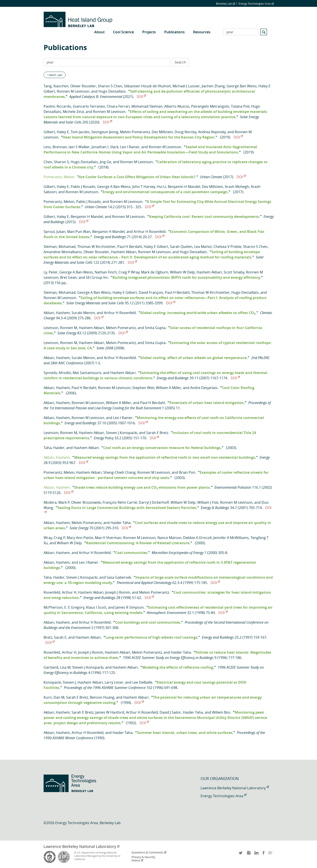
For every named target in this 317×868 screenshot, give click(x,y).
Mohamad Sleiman (147, 106)
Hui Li (161, 187)
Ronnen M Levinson (73, 91)
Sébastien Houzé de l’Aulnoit (147, 86)
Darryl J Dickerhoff (154, 502)
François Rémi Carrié (120, 502)
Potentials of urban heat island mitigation (206, 403)
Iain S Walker (79, 147)
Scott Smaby (234, 272)
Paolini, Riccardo (57, 106)
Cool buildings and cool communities (148, 622)
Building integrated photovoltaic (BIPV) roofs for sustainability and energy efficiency (186, 277)
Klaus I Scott (96, 607)
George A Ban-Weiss (114, 187)
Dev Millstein (162, 132)
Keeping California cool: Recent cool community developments (204, 217)
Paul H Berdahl (130, 247)
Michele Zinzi (73, 112)
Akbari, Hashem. (57, 457)
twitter (241, 854)
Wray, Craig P (54, 538)
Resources (202, 32)
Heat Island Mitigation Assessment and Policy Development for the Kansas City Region (139, 137)
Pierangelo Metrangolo (210, 106)
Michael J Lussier (186, 86)
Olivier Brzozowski (86, 502)
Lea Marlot (203, 247)
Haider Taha (121, 523)
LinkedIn (256, 854)
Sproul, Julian (54, 232)
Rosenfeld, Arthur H (60, 592)
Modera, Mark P (56, 502)
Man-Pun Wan (79, 232)
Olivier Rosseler (83, 86)
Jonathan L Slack (105, 147)
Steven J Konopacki (122, 433)
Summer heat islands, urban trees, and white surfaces (185, 733)
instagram (249, 854)
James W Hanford (110, 712)
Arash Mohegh (237, 187)
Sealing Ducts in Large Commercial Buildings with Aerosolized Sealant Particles (127, 508)
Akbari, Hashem (57, 313)
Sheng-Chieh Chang (119, 472)
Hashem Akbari (124, 252)
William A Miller (169, 388)
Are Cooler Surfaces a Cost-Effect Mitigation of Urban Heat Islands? (137, 177)
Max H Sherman (108, 538)
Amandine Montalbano (63, 252)
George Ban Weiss (242, 86)
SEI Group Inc (97, 277)
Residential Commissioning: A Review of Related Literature (138, 543)
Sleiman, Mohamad (60, 247)
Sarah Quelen (181, 247)
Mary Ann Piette (80, 538)
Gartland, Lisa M (57, 667)
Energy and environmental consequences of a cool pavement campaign (165, 192)
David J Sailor (170, 712)
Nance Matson (169, 538)
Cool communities (131, 553)
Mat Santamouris (87, 373)
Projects (149, 32)
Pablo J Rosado (83, 187)
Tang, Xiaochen (56, 86)
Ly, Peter (51, 272)
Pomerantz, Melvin (59, 202)
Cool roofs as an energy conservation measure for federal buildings (162, 448)
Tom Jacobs (80, 132)
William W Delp (182, 272)
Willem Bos (221, 712)
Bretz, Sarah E (55, 637)
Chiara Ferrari (118, 106)
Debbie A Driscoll (197, 538)
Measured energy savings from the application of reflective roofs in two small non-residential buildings (165, 457)
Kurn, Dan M (54, 697)
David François (151, 292)
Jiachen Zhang (213, 86)
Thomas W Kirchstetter (96, 247)
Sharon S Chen (110, 86)
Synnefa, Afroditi (57, 373)
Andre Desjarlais (204, 388)
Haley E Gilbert (156, 247)
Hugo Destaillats (112, 91)
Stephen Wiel (143, 388)
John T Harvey (144, 187)
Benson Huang (102, 697)
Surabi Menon (83, 313)
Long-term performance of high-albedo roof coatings (151, 637)
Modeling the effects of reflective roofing (178, 667)
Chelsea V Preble (227, 247)
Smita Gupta (155, 328)
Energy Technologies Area (256, 4)
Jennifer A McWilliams (231, 538)
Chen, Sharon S (56, 162)
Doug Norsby (185, 132)
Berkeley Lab (225, 4)
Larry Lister (114, 682)
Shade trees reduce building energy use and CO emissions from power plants (142, 487)
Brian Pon (187, 472)
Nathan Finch (106, 272)
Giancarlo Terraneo (89, 106)
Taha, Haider (54, 448)
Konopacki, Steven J (60, 682)
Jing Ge (105, 162)
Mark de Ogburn (155, 272)
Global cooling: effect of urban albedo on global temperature (193, 358)
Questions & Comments (149, 852)
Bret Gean (68, 277)
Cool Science (123, 32)
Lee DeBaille (142, 682)
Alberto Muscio (177, 106)
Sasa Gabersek (119, 577)
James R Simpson (130, 607)
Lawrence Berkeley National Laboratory (235, 788)
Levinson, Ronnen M (60, 328)
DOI (141, 97)
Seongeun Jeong (105, 132)
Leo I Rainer (130, 147)
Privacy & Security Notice (143, 859)
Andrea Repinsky (212, 132)
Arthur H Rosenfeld (150, 232)
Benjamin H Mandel (184, 187)
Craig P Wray (129, 272)
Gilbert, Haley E (56, 132)
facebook (264, 854)
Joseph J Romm (118, 592)
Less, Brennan (55, 147)
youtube (271, 854)
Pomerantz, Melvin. (59, 177)
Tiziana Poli (240, 106)
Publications (174, 32)
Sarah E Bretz (157, 433)
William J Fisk (208, 502)
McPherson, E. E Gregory (64, 607)
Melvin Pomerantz (135, 132)
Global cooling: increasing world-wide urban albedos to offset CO (198, 313)
